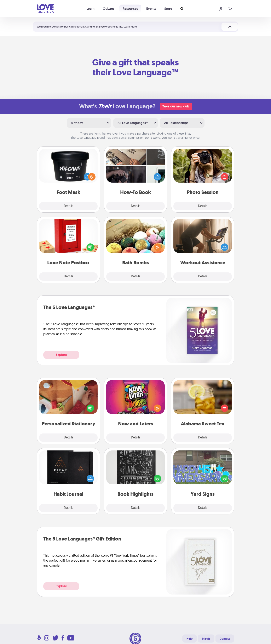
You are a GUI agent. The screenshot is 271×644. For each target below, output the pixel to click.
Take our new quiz (176, 106)
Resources (130, 9)
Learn (90, 9)
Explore (61, 355)
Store (168, 9)
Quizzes (109, 9)
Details (68, 206)
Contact (225, 639)
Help (190, 639)
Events (151, 9)
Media (206, 639)
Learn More (130, 27)
